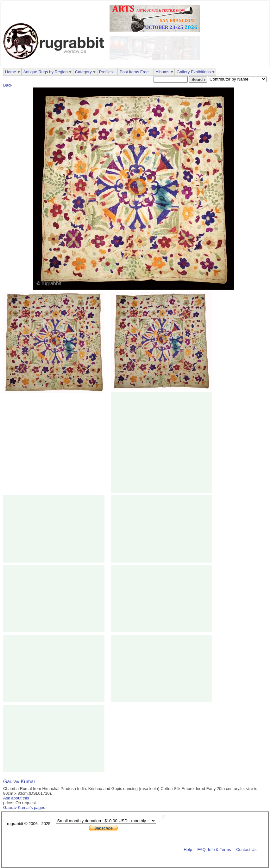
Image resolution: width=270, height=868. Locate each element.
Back (8, 85)
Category (83, 72)
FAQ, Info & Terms (214, 849)
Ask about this (16, 798)
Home (11, 72)
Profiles (106, 72)
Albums (163, 72)
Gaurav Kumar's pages (24, 808)
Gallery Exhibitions (194, 72)
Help (188, 849)
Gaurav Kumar (19, 782)
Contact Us (246, 849)
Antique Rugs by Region (46, 72)
